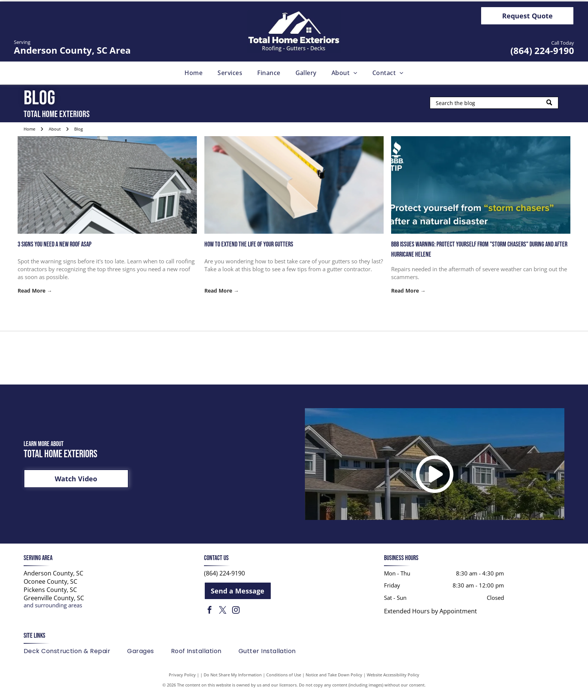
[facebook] (210, 617)
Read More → (35, 291)
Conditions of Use (284, 681)
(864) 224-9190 (542, 50)
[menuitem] (193, 73)
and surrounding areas (53, 611)
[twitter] (223, 617)
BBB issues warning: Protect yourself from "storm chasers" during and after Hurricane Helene (479, 249)
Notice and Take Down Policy (334, 681)
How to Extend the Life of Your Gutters (249, 244)
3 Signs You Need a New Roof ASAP (55, 244)
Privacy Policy (182, 681)
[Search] (494, 103)
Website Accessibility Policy (393, 681)
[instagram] (236, 617)
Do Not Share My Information (233, 681)
